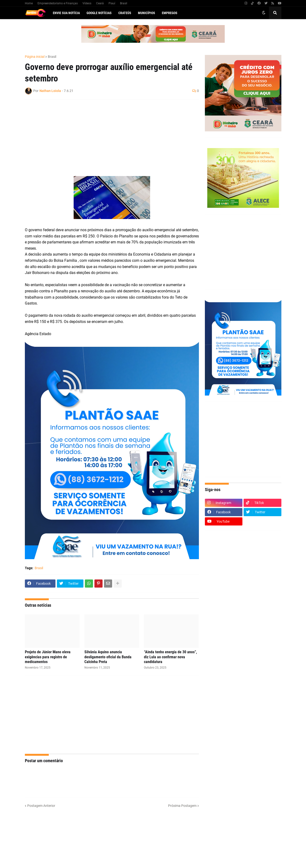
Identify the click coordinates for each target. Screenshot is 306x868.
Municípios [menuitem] (147, 13)
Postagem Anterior (41, 806)
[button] (264, 13)
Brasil (124, 3)
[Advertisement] (107, 138)
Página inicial (35, 57)
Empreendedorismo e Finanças (58, 3)
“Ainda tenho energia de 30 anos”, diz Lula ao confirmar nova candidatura (170, 657)
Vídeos (87, 3)
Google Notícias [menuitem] (99, 13)
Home (29, 3)
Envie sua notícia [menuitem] (66, 13)
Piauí (112, 3)
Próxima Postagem (182, 806)
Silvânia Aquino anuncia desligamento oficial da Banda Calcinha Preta (108, 657)
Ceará (100, 3)
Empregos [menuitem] (170, 13)
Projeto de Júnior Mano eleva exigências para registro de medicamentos (48, 657)
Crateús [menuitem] (125, 13)
